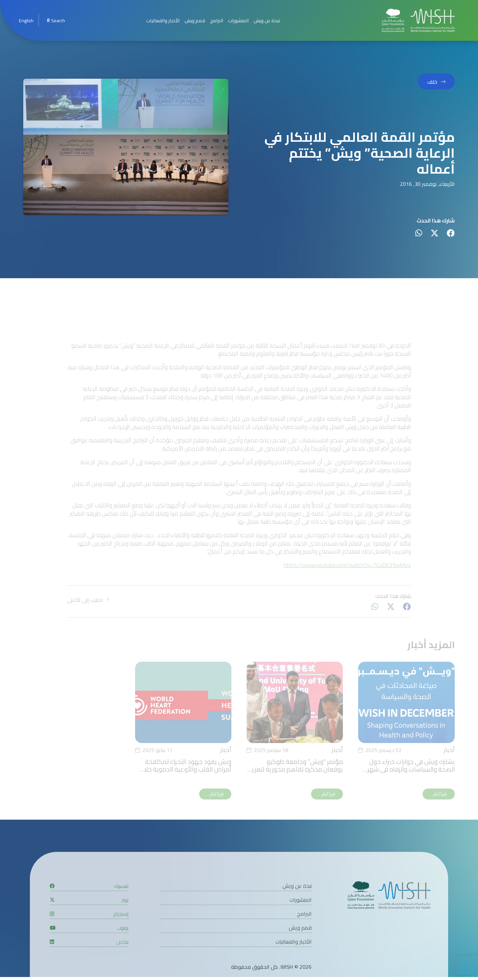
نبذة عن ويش (267, 20)
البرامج (217, 20)
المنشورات (238, 20)
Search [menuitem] (56, 20)
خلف (432, 82)
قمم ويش (195, 20)
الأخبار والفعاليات (163, 20)
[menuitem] (26, 20)
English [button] (26, 20)
